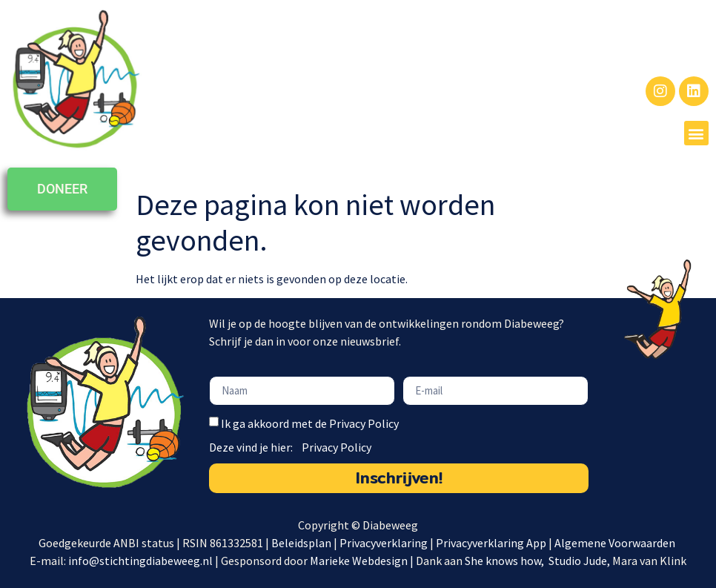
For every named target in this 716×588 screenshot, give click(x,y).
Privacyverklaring (384, 543)
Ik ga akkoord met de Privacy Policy (310, 423)
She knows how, (505, 561)
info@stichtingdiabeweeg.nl (140, 561)
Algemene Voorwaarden (616, 543)
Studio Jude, (580, 561)
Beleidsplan (301, 543)
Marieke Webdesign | (363, 561)
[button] (696, 133)
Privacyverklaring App (492, 543)
